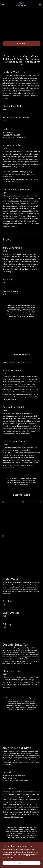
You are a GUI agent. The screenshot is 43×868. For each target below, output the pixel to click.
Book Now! (22, 43)
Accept (21, 863)
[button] (4, 5)
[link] (22, 5)
